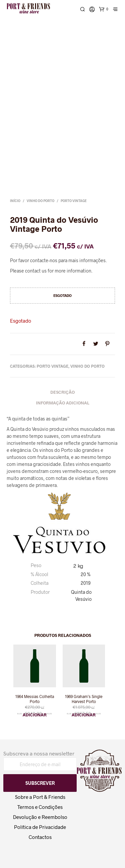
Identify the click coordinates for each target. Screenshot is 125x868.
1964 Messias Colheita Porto (35, 699)
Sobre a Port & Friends (40, 797)
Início (15, 201)
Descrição (62, 392)
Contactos (40, 837)
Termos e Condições (40, 807)
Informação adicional (63, 403)
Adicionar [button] (35, 715)
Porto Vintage (74, 201)
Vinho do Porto (40, 201)
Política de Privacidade (40, 827)
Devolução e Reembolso (40, 817)
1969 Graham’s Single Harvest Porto (84, 699)
